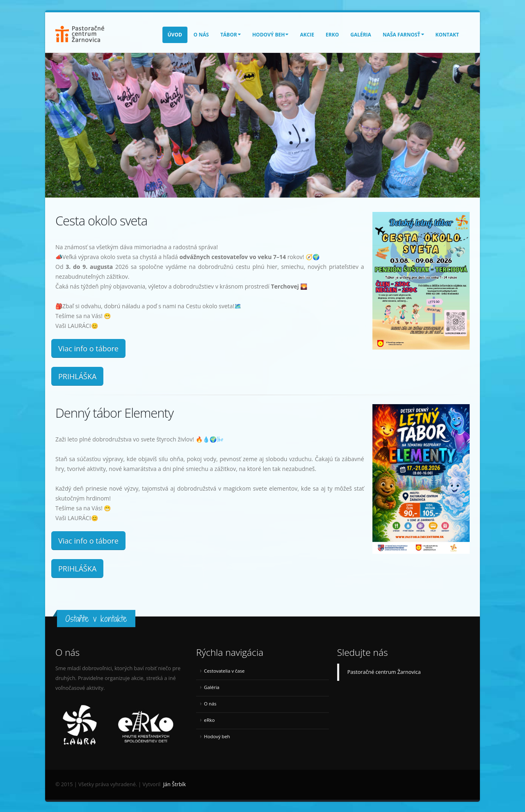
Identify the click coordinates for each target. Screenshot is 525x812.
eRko (332, 35)
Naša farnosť (403, 35)
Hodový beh (270, 35)
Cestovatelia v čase (224, 671)
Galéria (361, 35)
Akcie (307, 35)
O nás (201, 35)
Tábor (231, 35)
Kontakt (447, 35)
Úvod (175, 35)
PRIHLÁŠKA (77, 376)
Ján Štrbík (175, 784)
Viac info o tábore (88, 348)
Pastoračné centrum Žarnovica (384, 672)
